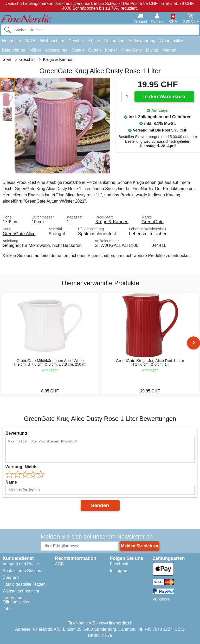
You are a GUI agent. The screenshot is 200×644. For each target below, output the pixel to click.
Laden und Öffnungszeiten (17, 600)
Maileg (152, 50)
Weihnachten (52, 41)
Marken (169, 50)
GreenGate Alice (19, 234)
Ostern (78, 50)
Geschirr (76, 41)
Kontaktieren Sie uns (22, 571)
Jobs (7, 609)
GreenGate (131, 50)
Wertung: (21, 467)
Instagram (119, 571)
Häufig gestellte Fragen (24, 584)
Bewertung (16, 433)
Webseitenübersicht (21, 591)
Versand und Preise (21, 564)
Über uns (11, 577)
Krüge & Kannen (112, 222)
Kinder (111, 50)
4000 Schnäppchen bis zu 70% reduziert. (100, 8)
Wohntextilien (172, 41)
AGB (59, 564)
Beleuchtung (14, 50)
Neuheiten (12, 41)
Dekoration (114, 41)
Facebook (119, 564)
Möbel (35, 50)
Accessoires (56, 50)
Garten (95, 50)
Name (11, 482)
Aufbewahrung (142, 41)
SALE (31, 41)
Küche (94, 41)
